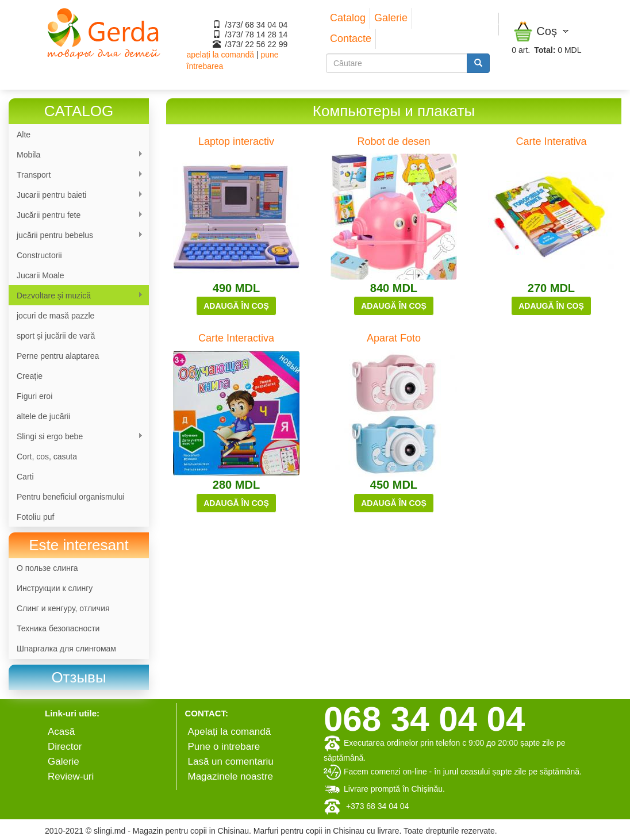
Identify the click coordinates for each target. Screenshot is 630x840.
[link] (79, 678)
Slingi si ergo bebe (76, 437)
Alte (24, 135)
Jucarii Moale (40, 275)
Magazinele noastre (231, 776)
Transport (76, 175)
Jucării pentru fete (76, 215)
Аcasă (61, 732)
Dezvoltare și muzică (76, 296)
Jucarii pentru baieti (76, 195)
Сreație (30, 376)
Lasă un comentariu (231, 762)
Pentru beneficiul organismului (71, 497)
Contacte (351, 39)
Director (65, 747)
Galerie (391, 18)
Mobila (76, 155)
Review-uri (71, 776)
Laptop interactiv (236, 141)
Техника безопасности (58, 628)
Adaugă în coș (236, 306)
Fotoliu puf (35, 517)
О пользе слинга (47, 568)
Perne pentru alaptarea (58, 356)
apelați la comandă (221, 55)
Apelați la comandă (230, 732)
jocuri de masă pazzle (55, 316)
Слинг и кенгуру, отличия (63, 608)
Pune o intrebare (224, 747)
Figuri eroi (34, 396)
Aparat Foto (394, 338)
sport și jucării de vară (56, 336)
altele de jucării (43, 416)
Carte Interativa (551, 141)
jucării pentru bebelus (76, 235)
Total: (545, 50)
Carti (25, 477)
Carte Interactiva (236, 338)
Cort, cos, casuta (47, 457)
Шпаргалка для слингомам (66, 649)
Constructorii (39, 255)
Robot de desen (393, 141)
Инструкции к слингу (55, 588)
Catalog (348, 18)
